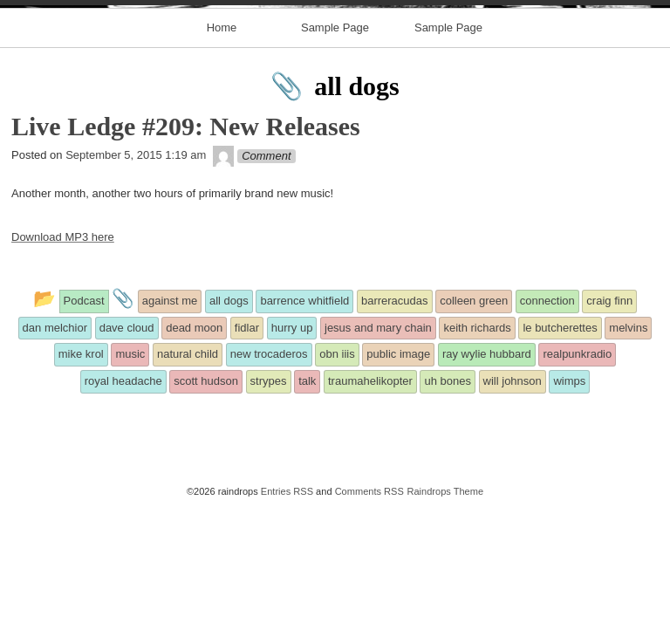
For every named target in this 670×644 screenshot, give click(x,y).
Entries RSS (287, 628)
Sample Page (335, 164)
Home (222, 164)
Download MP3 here (63, 375)
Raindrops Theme (445, 628)
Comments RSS (369, 628)
